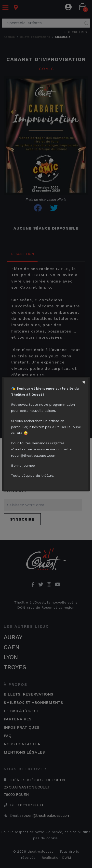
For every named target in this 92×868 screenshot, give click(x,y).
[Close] (86, 380)
